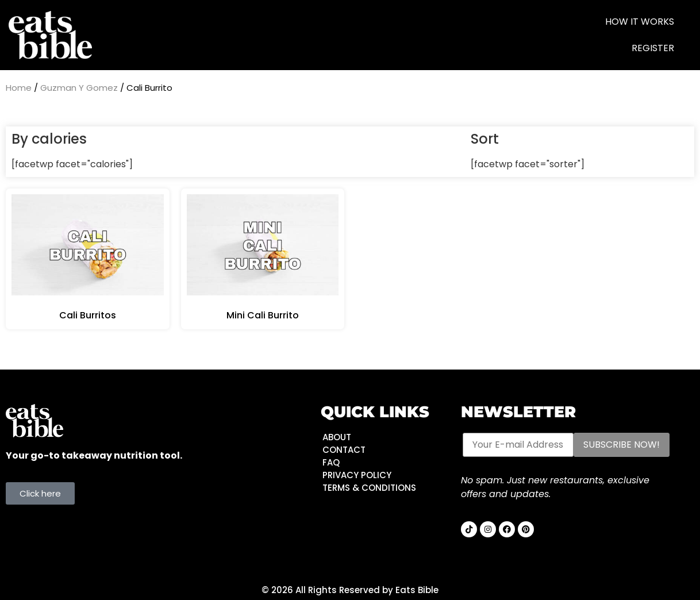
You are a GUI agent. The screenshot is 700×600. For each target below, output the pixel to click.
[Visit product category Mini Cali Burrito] (263, 259)
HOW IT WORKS (640, 22)
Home (19, 88)
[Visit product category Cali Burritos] (88, 259)
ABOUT (337, 437)
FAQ (331, 462)
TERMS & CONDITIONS (369, 488)
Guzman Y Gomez (79, 88)
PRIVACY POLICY (357, 475)
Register (653, 48)
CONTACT (344, 450)
